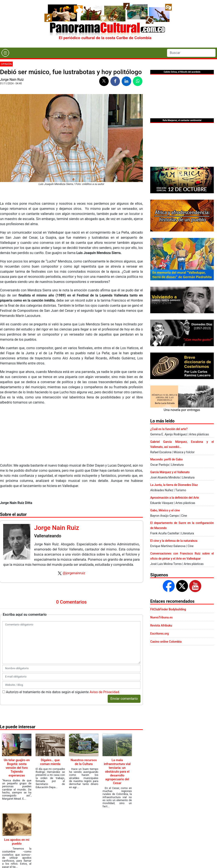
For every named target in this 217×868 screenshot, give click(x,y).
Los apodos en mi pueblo (17, 842)
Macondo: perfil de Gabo (166, 459)
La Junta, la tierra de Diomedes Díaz (174, 485)
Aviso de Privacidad (104, 692)
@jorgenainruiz (74, 573)
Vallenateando (48, 536)
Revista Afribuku (161, 625)
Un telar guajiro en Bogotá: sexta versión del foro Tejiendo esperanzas (17, 768)
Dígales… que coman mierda (50, 762)
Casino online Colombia (166, 642)
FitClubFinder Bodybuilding (168, 609)
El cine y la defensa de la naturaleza (174, 541)
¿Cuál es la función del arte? (169, 429)
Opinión (6, 64)
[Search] (191, 53)
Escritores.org (160, 634)
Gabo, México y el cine (165, 510)
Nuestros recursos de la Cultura (84, 762)
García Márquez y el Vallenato (170, 472)
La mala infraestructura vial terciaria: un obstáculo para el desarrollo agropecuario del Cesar (117, 772)
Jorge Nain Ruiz (12, 80)
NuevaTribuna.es (161, 617)
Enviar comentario (124, 699)
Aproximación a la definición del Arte (175, 498)
